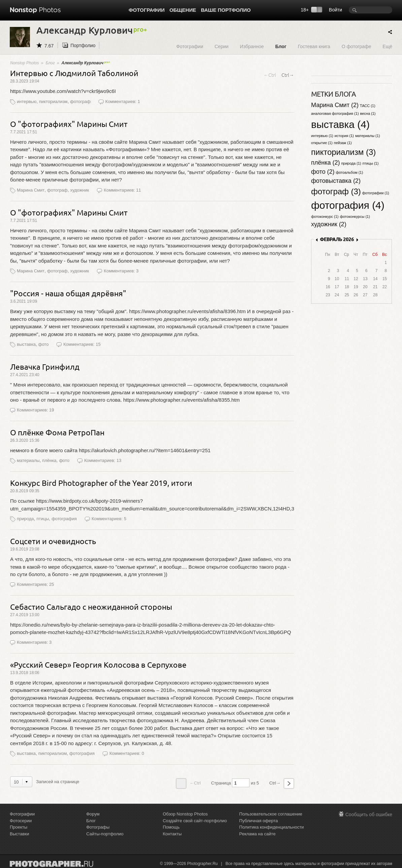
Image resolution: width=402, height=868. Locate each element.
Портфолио (83, 45)
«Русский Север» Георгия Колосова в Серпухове (98, 664)
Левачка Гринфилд (45, 366)
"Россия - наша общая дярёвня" (68, 293)
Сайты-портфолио (105, 834)
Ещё (387, 46)
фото (44, 344)
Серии (221, 46)
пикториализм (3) (343, 152)
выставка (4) (340, 124)
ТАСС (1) (368, 106)
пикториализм (53, 102)
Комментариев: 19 (35, 410)
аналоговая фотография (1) (335, 113)
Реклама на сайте (258, 834)
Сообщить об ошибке (369, 814)
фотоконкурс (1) (325, 216)
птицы (43, 519)
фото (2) (323, 172)
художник (79, 190)
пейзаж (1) (343, 143)
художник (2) (329, 224)
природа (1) (351, 163)
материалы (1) (368, 136)
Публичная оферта (259, 821)
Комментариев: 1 (123, 102)
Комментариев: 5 (109, 519)
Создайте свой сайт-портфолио (195, 821)
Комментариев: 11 (122, 190)
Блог (281, 46)
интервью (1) (322, 136)
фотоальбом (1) (349, 172)
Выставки (19, 834)
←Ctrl (270, 75)
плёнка (49, 460)
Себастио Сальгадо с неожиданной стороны (91, 607)
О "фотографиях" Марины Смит (69, 124)
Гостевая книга (314, 46)
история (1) (344, 136)
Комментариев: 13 (103, 460)
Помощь (171, 827)
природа (25, 519)
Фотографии (147, 10)
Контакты (172, 834)
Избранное (252, 46)
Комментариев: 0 (127, 753)
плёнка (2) (325, 163)
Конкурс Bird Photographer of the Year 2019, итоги (101, 483)
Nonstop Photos (24, 63)
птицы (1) (371, 163)
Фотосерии (21, 821)
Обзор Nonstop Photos (185, 814)
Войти (336, 10)
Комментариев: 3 (121, 271)
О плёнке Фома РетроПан (57, 432)
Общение (183, 10)
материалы (28, 460)
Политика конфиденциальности (272, 827)
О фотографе (357, 46)
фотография (64, 519)
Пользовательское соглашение (271, 814)
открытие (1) (322, 143)
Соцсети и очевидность (53, 541)
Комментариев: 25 (35, 584)
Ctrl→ (288, 75)
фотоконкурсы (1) (355, 216)
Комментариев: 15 (82, 344)
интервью (27, 102)
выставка (26, 344)
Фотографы (98, 827)
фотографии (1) (376, 193)
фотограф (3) (336, 191)
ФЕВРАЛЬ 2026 (337, 239)
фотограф (80, 102)
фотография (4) (348, 205)
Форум (93, 814)
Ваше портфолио (226, 10)
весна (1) (368, 113)
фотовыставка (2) (336, 181)
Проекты (19, 827)
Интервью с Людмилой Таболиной (74, 73)
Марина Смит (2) (335, 105)
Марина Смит (31, 190)
